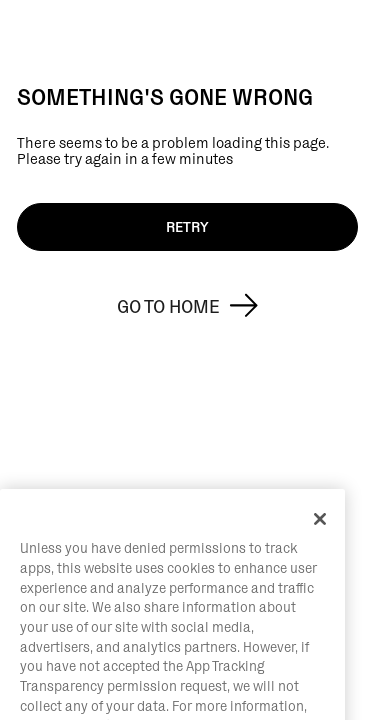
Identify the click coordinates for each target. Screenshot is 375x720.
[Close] (320, 553)
